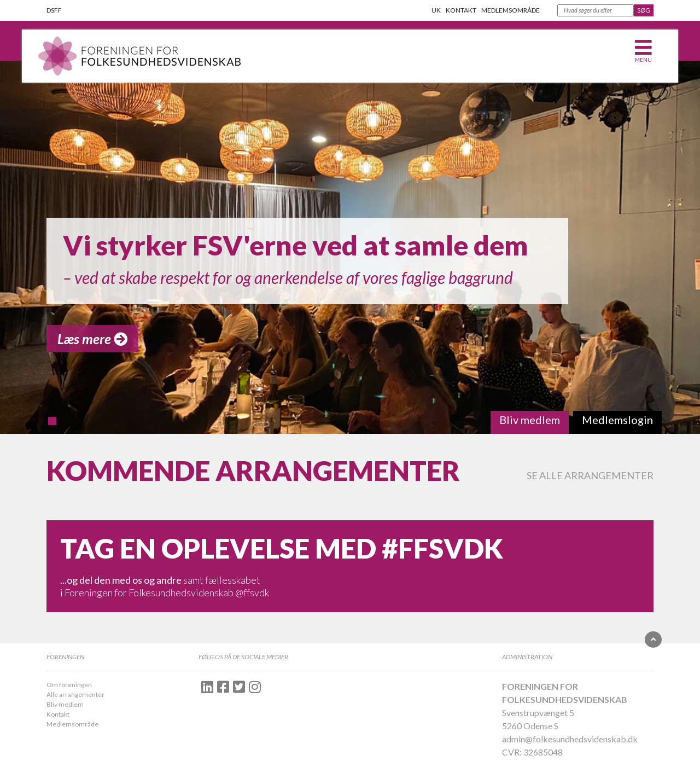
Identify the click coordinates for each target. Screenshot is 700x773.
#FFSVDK (442, 548)
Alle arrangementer (75, 694)
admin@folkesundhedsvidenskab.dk (570, 739)
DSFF (54, 10)
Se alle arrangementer (590, 475)
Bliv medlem (65, 704)
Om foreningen (69, 685)
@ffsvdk (252, 592)
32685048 (543, 752)
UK (436, 10)
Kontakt (461, 10)
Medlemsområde (511, 10)
